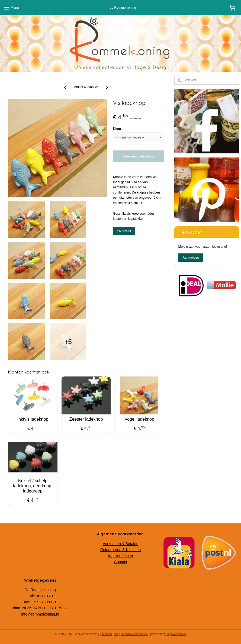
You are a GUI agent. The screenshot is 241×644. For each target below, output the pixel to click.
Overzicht (124, 231)
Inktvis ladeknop (33, 419)
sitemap (107, 634)
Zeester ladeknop (86, 419)
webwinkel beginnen (134, 634)
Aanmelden (191, 257)
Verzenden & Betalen (121, 544)
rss (116, 634)
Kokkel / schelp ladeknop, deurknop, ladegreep (33, 486)
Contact (120, 562)
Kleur (117, 129)
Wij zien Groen (121, 556)
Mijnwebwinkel (176, 634)
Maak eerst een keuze (139, 156)
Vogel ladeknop (139, 419)
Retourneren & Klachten (120, 550)
